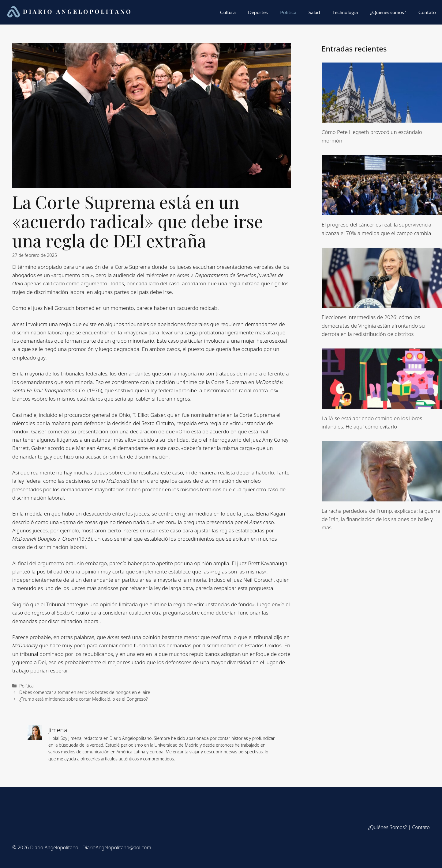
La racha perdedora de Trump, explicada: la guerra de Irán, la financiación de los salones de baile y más (381, 519)
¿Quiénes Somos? (387, 827)
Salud (314, 12)
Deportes (258, 12)
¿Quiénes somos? (388, 12)
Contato (427, 12)
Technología (345, 12)
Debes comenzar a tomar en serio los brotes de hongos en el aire (85, 692)
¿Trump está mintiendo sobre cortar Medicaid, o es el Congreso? (83, 699)
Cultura (228, 12)
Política (288, 12)
